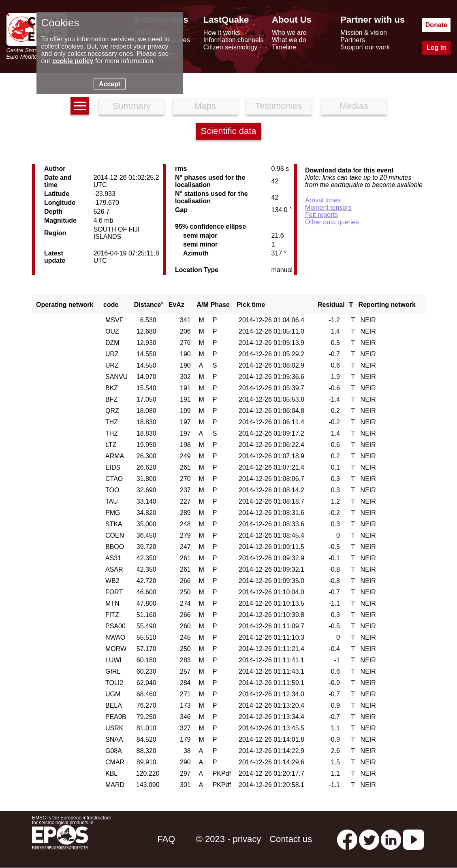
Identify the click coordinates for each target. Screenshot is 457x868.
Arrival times (323, 200)
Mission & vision (364, 33)
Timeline (284, 47)
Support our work (365, 47)
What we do (289, 40)
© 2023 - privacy (229, 839)
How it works (222, 33)
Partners (352, 40)
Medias (354, 106)
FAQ (166, 839)
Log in (436, 48)
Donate (436, 25)
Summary (132, 106)
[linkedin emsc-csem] (391, 839)
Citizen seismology (230, 47)
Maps (205, 106)
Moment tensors (328, 207)
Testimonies (279, 106)
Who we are (289, 33)
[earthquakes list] (80, 106)
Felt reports (321, 215)
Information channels (234, 40)
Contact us (291, 839)
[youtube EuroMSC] (413, 839)
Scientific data (229, 131)
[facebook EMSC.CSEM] (347, 839)
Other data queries (332, 222)
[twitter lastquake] (369, 839)
